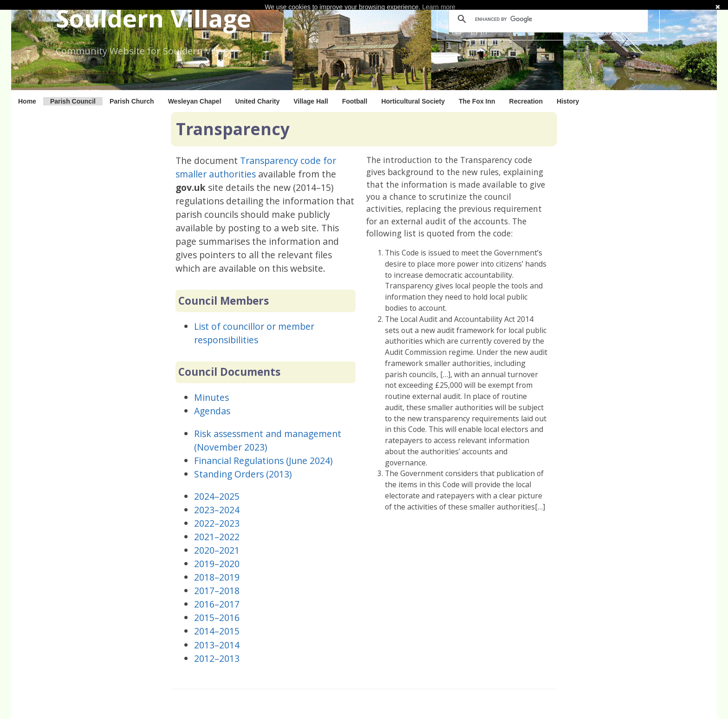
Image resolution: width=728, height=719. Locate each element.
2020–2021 (217, 550)
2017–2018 (217, 591)
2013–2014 (217, 645)
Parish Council (73, 101)
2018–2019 (217, 577)
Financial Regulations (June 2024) (263, 461)
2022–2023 (217, 523)
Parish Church (132, 101)
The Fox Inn (477, 101)
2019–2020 (217, 564)
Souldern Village (153, 18)
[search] (547, 19)
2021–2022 (217, 537)
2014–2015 (217, 631)
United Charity (258, 101)
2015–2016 (217, 618)
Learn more (439, 7)
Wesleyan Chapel (195, 101)
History (568, 101)
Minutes (211, 397)
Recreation (526, 101)
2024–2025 (217, 496)
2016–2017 (217, 604)
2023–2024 (217, 510)
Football (355, 101)
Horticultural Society (413, 101)
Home (27, 101)
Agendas (212, 411)
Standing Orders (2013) (243, 474)
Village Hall (311, 101)
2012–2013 (217, 658)
